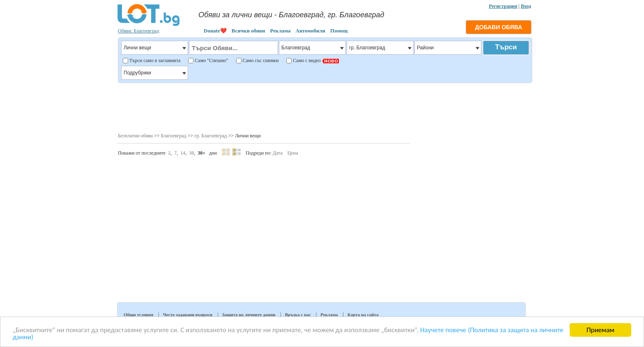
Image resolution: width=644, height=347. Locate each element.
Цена (293, 153)
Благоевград (174, 136)
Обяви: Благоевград (139, 31)
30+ (201, 153)
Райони (448, 48)
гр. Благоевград (210, 136)
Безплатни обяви (135, 136)
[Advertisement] (325, 107)
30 (191, 153)
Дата (278, 153)
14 (183, 153)
